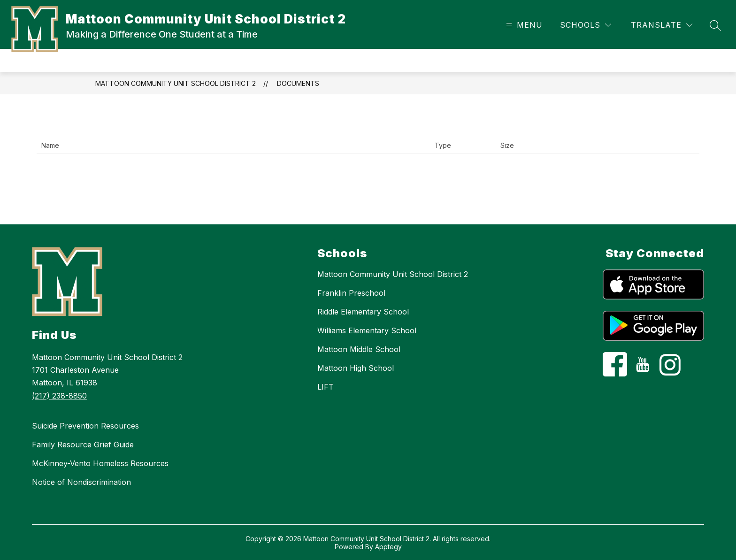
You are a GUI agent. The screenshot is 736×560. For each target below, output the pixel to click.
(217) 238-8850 (59, 396)
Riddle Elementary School (363, 312)
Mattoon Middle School (359, 349)
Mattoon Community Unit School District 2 (176, 83)
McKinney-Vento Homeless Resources (100, 463)
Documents (298, 83)
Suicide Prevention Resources (85, 426)
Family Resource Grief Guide (83, 445)
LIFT (326, 387)
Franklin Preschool (351, 293)
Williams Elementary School (367, 330)
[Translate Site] (662, 25)
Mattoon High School (356, 368)
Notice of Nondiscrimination (81, 482)
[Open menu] (523, 25)
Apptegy (388, 547)
